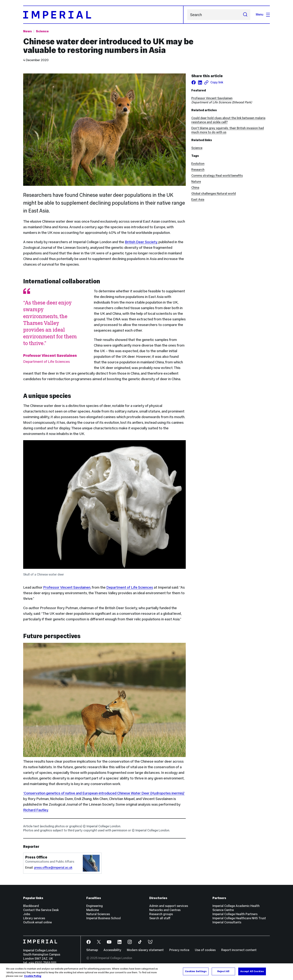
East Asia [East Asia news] (198, 200)
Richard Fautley (36, 810)
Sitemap (92, 950)
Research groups (161, 914)
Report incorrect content (239, 950)
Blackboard (31, 906)
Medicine (93, 910)
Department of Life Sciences (130, 587)
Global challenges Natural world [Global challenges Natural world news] (214, 194)
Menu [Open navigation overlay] (263, 14)
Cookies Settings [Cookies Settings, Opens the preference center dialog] (196, 972)
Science (197, 148)
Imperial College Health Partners (235, 914)
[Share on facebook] (194, 82)
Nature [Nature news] (196, 182)
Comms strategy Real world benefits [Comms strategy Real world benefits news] (217, 176)
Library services (34, 918)
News (27, 31)
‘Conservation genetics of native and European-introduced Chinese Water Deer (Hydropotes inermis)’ (104, 793)
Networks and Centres (165, 910)
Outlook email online (37, 922)
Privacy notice (179, 950)
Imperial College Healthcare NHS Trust (239, 918)
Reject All (223, 972)
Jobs (27, 914)
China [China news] (195, 188)
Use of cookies (205, 950)
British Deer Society (141, 242)
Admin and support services (169, 906)
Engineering (95, 906)
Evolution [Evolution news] (198, 164)
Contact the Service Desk (41, 910)
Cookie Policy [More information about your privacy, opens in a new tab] (33, 977)
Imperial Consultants (227, 922)
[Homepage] (103, 15)
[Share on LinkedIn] (200, 82)
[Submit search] (245, 15)
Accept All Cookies (252, 972)
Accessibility (112, 950)
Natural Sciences (98, 914)
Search (187, 15)
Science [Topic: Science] (42, 31)
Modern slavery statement (145, 950)
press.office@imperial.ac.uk (53, 868)
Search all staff (160, 918)
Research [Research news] (198, 170)
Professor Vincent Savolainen (67, 587)
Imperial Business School (104, 918)
